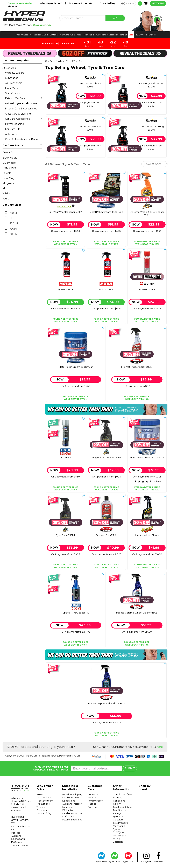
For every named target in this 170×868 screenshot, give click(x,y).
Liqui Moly (9, 178)
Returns (92, 797)
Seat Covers (12, 93)
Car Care (64, 35)
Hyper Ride (101, 857)
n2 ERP (77, 756)
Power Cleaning (15, 124)
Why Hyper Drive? (51, 3)
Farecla (7, 173)
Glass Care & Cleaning (18, 114)
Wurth (6, 199)
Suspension (113, 35)
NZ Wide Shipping (72, 794)
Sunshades (12, 78)
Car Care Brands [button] (13, 145)
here (160, 747)
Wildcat (7, 193)
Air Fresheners (14, 83)
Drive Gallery (108, 3)
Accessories (35, 35)
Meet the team (45, 801)
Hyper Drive (115, 857)
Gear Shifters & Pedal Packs (22, 139)
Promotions (43, 804)
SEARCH (115, 18)
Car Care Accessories (24, 119)
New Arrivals (141, 35)
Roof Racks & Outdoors (94, 35)
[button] (128, 3)
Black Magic (10, 158)
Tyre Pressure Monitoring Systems (121, 826)
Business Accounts (81, 3)
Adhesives (11, 134)
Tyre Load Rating (122, 807)
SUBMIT (130, 768)
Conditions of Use (123, 794)
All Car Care (9, 68)
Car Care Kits (13, 129)
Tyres (17, 35)
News (40, 794)
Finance (13, 6)
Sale (131, 35)
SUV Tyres (119, 832)
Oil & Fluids (76, 35)
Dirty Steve (9, 168)
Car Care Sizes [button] (12, 205)
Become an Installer (20, 3)
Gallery (117, 804)
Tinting (124, 35)
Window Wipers (15, 73)
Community (94, 807)
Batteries (54, 35)
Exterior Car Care (24, 98)
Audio (45, 35)
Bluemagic (9, 163)
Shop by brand (145, 788)
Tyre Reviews (44, 797)
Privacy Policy (95, 801)
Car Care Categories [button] (16, 61)
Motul (6, 188)
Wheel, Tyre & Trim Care (21, 103)
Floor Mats (11, 88)
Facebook (158, 857)
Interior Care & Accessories (21, 109)
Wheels (25, 35)
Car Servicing (44, 813)
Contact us (94, 794)
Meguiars (8, 183)
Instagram (146, 857)
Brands (152, 35)
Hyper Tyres (128, 857)
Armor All (8, 153)
